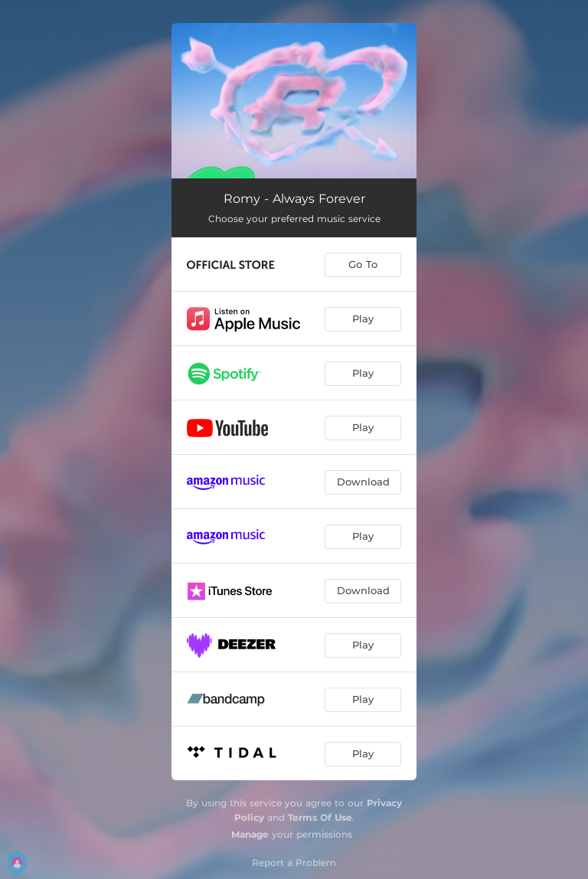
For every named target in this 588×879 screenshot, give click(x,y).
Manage (250, 834)
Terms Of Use (320, 817)
